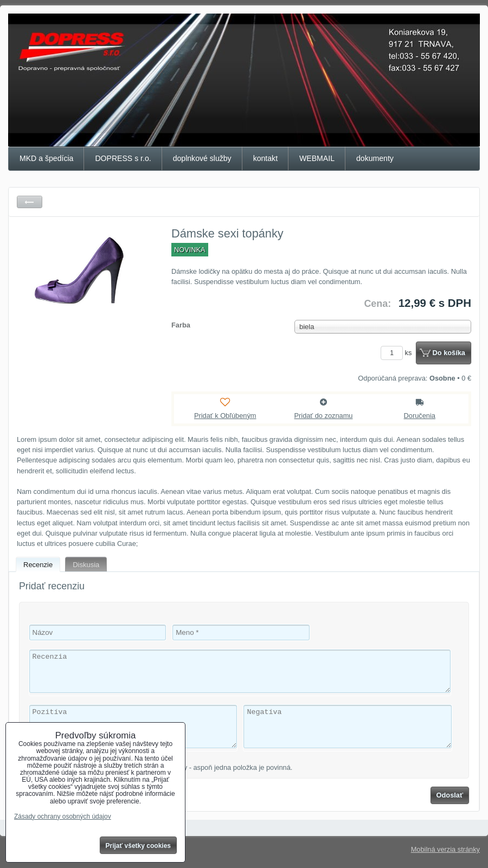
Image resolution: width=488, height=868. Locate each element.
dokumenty (375, 158)
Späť (30, 202)
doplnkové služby (202, 158)
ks (398, 353)
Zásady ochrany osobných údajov (63, 816)
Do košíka (449, 353)
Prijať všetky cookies (139, 846)
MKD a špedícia (46, 158)
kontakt (265, 158)
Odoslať (450, 795)
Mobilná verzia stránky (445, 849)
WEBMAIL (317, 158)
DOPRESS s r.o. (123, 158)
